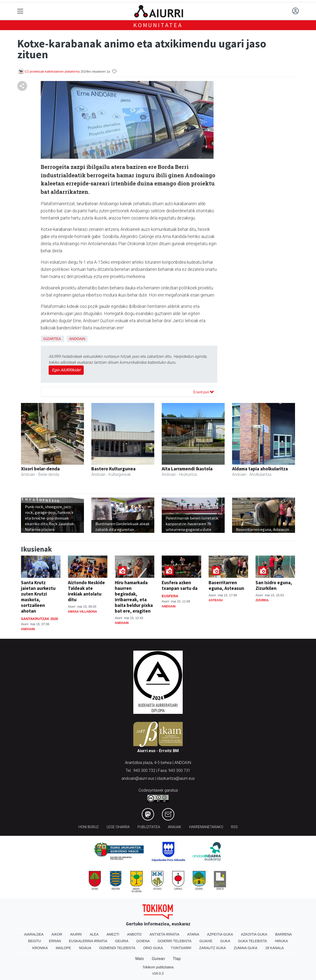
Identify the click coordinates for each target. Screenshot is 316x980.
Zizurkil (262, 600)
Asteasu (216, 600)
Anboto (134, 934)
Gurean (158, 959)
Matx (140, 959)
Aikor (57, 934)
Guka (225, 941)
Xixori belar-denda (40, 469)
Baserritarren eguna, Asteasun (226, 585)
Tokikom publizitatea (158, 967)
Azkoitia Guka (254, 934)
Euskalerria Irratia (88, 941)
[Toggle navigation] (20, 11)
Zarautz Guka (213, 948)
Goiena (143, 941)
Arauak (175, 827)
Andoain (77, 339)
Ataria (193, 934)
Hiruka (281, 941)
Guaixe (206, 941)
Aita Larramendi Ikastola (187, 469)
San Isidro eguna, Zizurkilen (274, 585)
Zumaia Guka (246, 948)
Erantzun (204, 392)
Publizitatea (149, 827)
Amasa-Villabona (82, 612)
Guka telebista (252, 941)
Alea (94, 934)
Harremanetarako (206, 827)
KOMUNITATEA (158, 25)
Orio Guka (153, 948)
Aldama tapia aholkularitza (260, 469)
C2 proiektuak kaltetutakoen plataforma (52, 71)
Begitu (35, 941)
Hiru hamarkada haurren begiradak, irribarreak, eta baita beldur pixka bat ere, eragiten (134, 597)
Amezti (113, 934)
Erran (55, 941)
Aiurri (76, 934)
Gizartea (52, 339)
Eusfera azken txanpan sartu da (180, 585)
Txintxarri (181, 948)
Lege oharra (118, 827)
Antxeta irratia (165, 934)
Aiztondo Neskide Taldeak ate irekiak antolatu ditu (86, 591)
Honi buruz (89, 827)
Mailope (63, 948)
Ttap (177, 959)
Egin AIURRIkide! (66, 370)
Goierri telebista (174, 941)
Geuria (122, 941)
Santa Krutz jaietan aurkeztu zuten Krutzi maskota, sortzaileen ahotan (38, 597)
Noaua (85, 948)
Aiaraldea (34, 934)
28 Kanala (275, 948)
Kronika (40, 948)
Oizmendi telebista (117, 948)
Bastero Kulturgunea (113, 469)
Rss (234, 827)
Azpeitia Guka (220, 934)
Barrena (283, 934)
